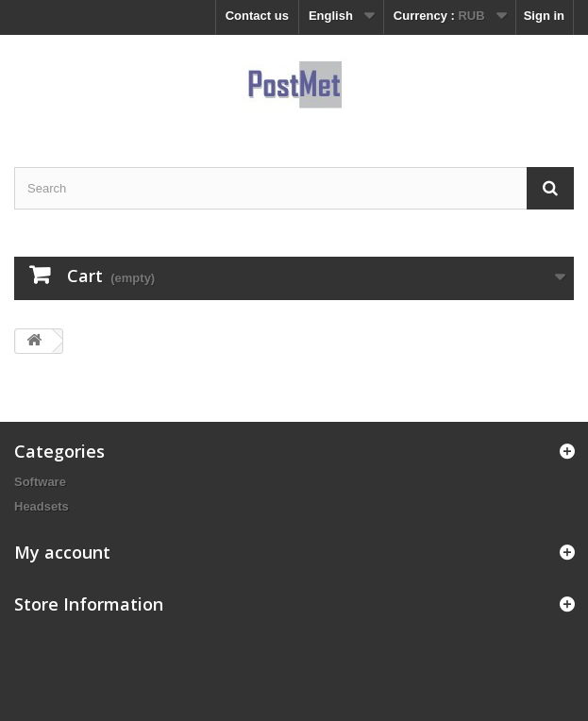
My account (62, 552)
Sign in (544, 16)
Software (40, 482)
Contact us (257, 16)
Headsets (42, 506)
